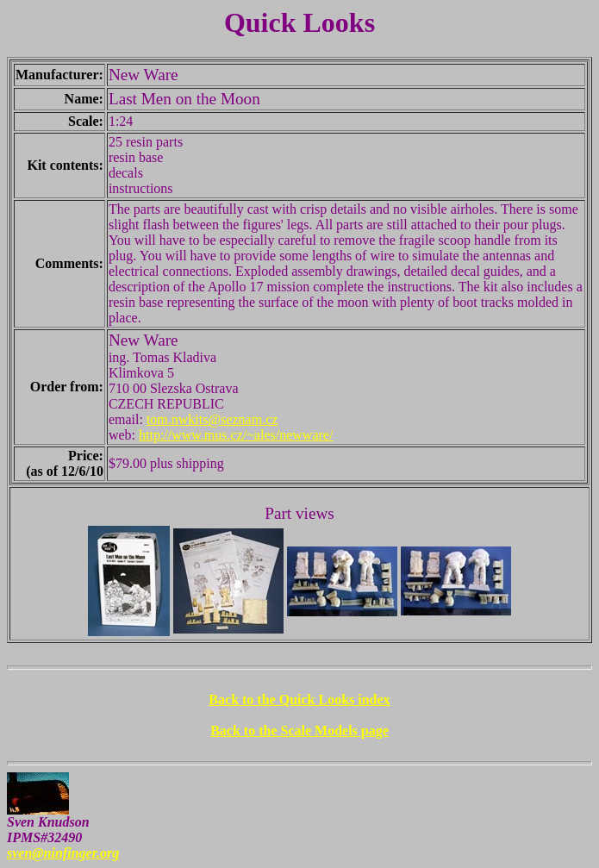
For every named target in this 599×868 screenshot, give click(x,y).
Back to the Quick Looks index (299, 699)
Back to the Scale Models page (299, 731)
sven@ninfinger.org (63, 853)
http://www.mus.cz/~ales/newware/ (236, 435)
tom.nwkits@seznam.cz (212, 419)
